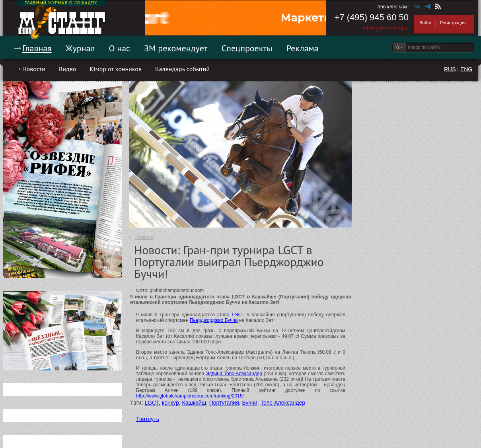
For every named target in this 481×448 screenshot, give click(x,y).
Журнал (80, 48)
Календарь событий (182, 69)
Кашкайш (194, 403)
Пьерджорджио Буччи (214, 320)
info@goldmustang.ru (386, 28)
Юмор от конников (116, 69)
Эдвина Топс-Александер (234, 374)
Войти (425, 23)
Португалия (224, 403)
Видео (67, 69)
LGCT (239, 315)
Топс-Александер (283, 403)
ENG (466, 69)
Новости (34, 69)
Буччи (250, 403)
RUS (450, 69)
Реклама (303, 48)
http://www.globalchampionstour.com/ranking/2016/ (190, 396)
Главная (37, 48)
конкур (170, 403)
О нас (119, 48)
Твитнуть (148, 419)
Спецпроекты (247, 48)
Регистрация (453, 23)
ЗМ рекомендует (176, 48)
